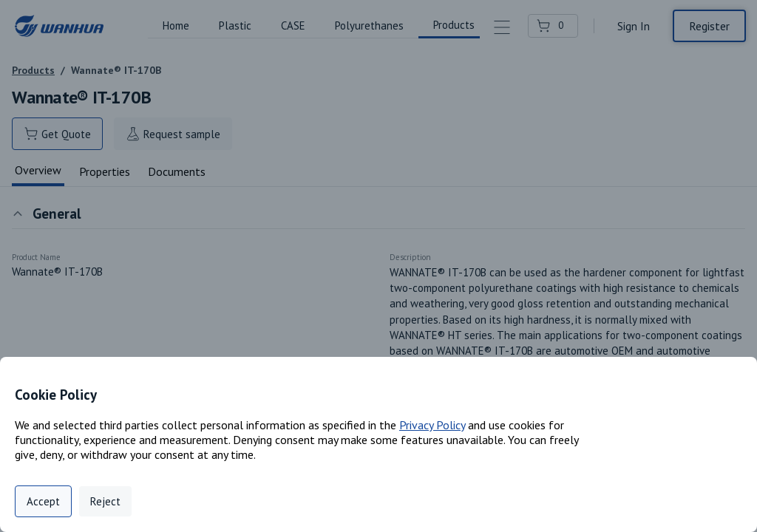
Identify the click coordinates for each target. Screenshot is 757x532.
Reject (105, 501)
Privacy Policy (432, 425)
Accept (43, 501)
